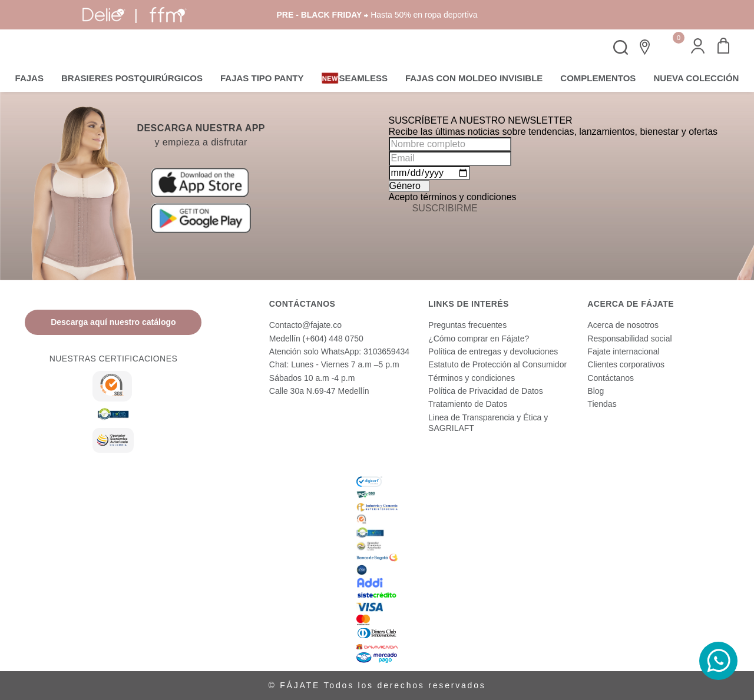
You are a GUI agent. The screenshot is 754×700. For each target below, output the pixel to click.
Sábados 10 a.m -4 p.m (312, 378)
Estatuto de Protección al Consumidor (497, 364)
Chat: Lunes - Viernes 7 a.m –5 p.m (334, 364)
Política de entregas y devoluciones (493, 351)
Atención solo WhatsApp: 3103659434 (339, 351)
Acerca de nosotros (623, 325)
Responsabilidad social (629, 339)
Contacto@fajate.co (305, 325)
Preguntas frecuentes (467, 325)
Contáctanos (611, 378)
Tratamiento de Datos (468, 404)
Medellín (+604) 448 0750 (316, 339)
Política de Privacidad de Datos (486, 391)
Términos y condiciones (472, 378)
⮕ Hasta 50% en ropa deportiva (377, 15)
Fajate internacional (623, 351)
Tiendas (602, 404)
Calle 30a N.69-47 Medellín (319, 391)
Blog (596, 391)
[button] (698, 47)
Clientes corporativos (626, 364)
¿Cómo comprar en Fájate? (479, 339)
